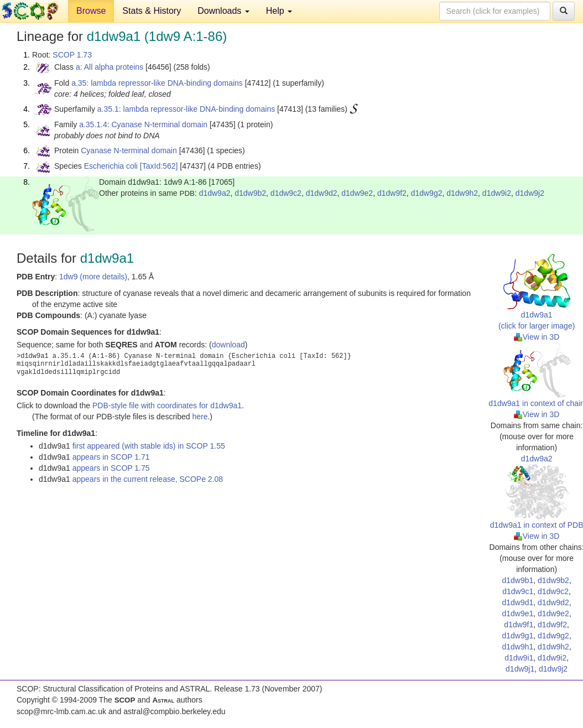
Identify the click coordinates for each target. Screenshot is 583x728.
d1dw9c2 (286, 193)
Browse (91, 11)
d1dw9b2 (250, 193)
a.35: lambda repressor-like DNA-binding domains (157, 83)
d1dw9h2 (462, 193)
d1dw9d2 (322, 193)
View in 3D (537, 337)
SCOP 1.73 (72, 55)
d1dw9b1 (517, 580)
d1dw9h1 (517, 647)
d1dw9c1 (518, 591)
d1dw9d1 (517, 602)
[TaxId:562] (159, 166)
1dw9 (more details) (93, 277)
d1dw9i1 (519, 658)
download (228, 345)
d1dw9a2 (215, 193)
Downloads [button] (223, 11)
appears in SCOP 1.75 (111, 468)
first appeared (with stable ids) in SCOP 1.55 (149, 446)
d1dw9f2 (392, 193)
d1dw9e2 (357, 193)
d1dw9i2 (497, 193)
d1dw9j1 (520, 669)
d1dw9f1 (519, 625)
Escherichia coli (111, 166)
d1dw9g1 (517, 636)
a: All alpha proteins (110, 67)
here (200, 417)
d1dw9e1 (517, 613)
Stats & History (152, 11)
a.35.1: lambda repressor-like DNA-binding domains (186, 109)
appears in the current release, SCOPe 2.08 (148, 479)
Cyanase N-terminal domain (129, 150)
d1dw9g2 (427, 193)
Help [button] (279, 11)
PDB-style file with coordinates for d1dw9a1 (167, 405)
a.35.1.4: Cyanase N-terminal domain (143, 124)
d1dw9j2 (530, 193)
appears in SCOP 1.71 (111, 457)
